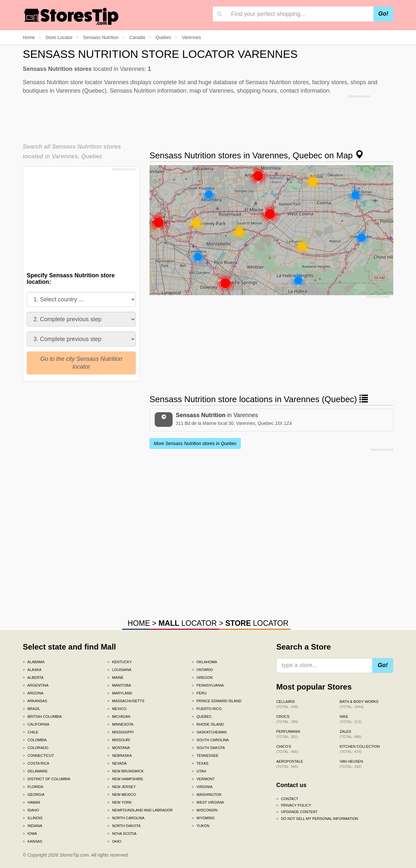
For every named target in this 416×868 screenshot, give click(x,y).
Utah (199, 771)
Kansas (32, 841)
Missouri (119, 740)
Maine (115, 677)
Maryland (120, 693)
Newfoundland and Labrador (140, 810)
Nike (351, 719)
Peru (199, 693)
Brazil (32, 709)
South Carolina (210, 740)
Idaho (31, 810)
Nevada (117, 763)
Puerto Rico (207, 709)
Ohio (114, 841)
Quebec (202, 717)
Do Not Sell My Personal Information (317, 819)
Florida (33, 787)
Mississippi (120, 732)
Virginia (202, 787)
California (36, 724)
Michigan (119, 717)
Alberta (33, 677)
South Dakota (208, 748)
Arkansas (35, 701)
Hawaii (32, 802)
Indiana (32, 826)
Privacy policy (294, 805)
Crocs (287, 719)
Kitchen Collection (360, 749)
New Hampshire (125, 779)
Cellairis (287, 704)
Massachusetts (126, 701)
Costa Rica (36, 763)
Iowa (30, 834)
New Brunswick (125, 771)
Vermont (203, 779)
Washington (207, 795)
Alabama (34, 662)
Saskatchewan (209, 732)
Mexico (117, 709)
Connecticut (38, 756)
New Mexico (122, 795)
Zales (351, 734)
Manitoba (119, 685)
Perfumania (288, 734)
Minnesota (120, 724)
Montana (119, 748)
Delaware (35, 771)
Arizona (33, 693)
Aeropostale (290, 764)
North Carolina (126, 818)
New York (119, 802)
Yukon (201, 826)
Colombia (35, 740)
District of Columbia (46, 779)
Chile (31, 732)
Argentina (36, 685)
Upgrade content (297, 812)
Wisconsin (205, 810)
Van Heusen (351, 764)
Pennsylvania (208, 685)
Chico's (287, 749)
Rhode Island (208, 724)
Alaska (32, 670)
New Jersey (121, 787)
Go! (383, 14)
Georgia (34, 795)
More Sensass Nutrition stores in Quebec (195, 443)
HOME (139, 623)
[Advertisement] (208, 117)
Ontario (202, 670)
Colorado (36, 748)
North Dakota (124, 826)
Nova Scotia (122, 834)
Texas (200, 763)
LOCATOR (188, 623)
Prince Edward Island (217, 701)
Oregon (202, 677)
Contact (287, 799)
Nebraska (120, 756)
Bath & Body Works (359, 704)
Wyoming (203, 818)
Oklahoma (204, 662)
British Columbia (42, 717)
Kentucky (120, 662)
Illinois (33, 818)
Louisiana (119, 670)
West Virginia (208, 802)
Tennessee (205, 756)
